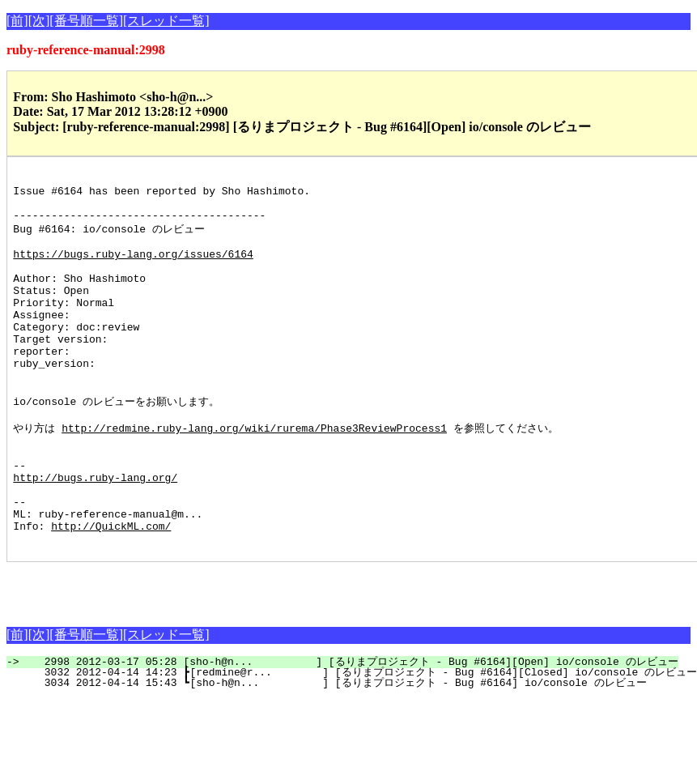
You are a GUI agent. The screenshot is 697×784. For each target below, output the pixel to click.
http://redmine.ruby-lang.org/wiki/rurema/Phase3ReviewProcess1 (254, 474)
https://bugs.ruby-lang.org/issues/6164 (133, 269)
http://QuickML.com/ (111, 591)
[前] (17, 21)
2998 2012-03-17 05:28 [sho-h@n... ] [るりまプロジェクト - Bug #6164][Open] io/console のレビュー (351, 730)
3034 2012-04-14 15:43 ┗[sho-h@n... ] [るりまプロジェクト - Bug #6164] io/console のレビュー (336, 751)
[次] (39, 21)
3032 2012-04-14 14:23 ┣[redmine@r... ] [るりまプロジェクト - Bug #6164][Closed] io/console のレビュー (361, 740)
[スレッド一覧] (166, 21)
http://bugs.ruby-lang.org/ (95, 533)
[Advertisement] (196, 654)
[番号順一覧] (86, 21)
